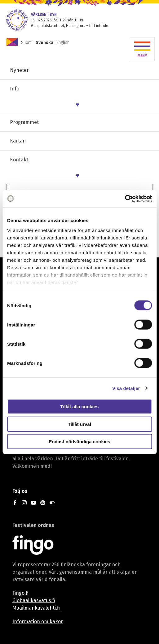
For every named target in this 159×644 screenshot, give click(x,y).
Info (15, 89)
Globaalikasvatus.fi (34, 600)
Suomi (27, 43)
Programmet (24, 122)
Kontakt (19, 160)
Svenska (44, 43)
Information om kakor (38, 622)
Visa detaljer (126, 388)
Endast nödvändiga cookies (79, 442)
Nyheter (19, 70)
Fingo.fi (20, 593)
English (63, 43)
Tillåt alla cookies (80, 407)
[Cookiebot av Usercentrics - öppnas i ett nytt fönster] (125, 199)
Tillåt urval (79, 424)
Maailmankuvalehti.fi (36, 608)
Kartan (18, 141)
